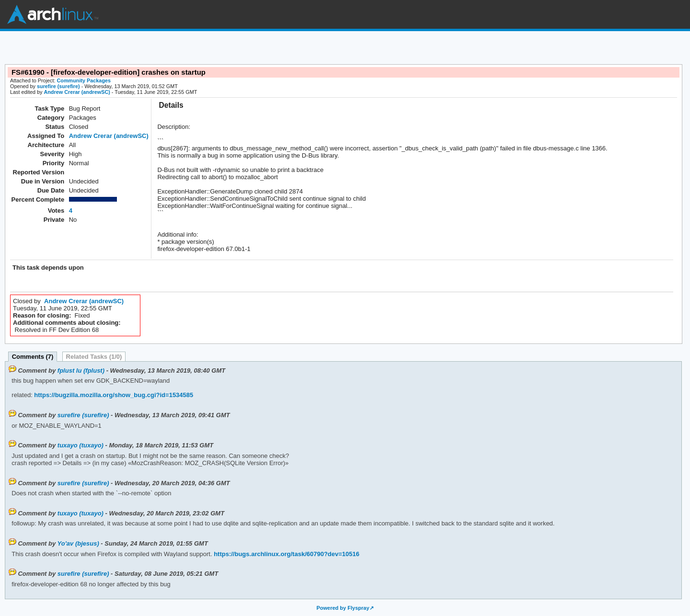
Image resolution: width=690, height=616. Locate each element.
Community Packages (84, 80)
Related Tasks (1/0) (94, 357)
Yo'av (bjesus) (78, 543)
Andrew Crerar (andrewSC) (77, 92)
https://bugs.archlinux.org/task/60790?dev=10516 (286, 554)
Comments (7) (33, 357)
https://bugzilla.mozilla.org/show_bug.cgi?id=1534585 (113, 395)
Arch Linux (53, 14)
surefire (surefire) (58, 86)
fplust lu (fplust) (81, 371)
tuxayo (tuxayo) (80, 445)
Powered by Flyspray (343, 608)
